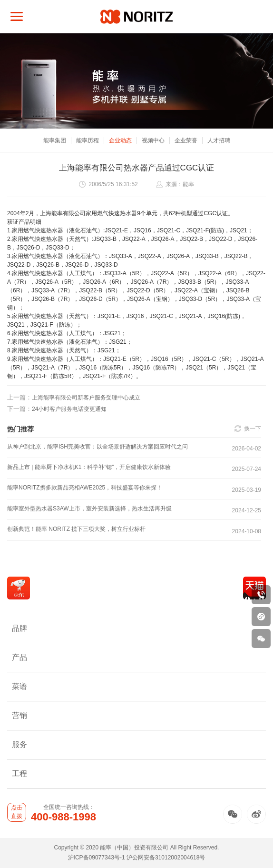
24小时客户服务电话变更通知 (57, 409)
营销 (136, 715)
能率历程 (88, 140)
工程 (136, 773)
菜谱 (136, 686)
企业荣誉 (186, 140)
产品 (136, 657)
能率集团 (55, 140)
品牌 (136, 628)
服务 (136, 744)
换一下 (253, 429)
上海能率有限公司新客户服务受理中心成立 (74, 397)
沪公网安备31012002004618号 (166, 858)
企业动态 (120, 140)
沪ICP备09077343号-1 (97, 858)
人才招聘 (219, 140)
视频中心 (153, 140)
